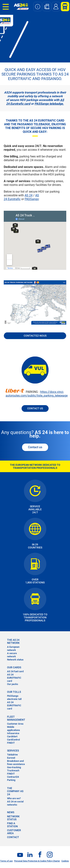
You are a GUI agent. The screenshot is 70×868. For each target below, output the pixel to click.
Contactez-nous (35, 336)
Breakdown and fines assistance (16, 763)
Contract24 (13, 777)
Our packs (13, 684)
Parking (11, 780)
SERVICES (13, 751)
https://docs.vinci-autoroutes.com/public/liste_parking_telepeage (37, 394)
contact (13, 837)
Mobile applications (14, 729)
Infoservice (13, 733)
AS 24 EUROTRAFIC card (14, 678)
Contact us (35, 447)
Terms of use (6, 861)
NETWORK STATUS (13, 818)
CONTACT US (35, 408)
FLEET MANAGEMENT (16, 718)
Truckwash (13, 770)
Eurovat (11, 758)
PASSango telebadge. (49, 104)
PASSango (32, 199)
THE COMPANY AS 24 (15, 791)
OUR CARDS (14, 667)
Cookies (65, 861)
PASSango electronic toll (14, 697)
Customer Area (15, 724)
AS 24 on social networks (15, 803)
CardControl (13, 740)
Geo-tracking (14, 767)
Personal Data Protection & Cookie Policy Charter (37, 861)
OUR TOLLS (14, 692)
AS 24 (29, 195)
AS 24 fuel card (15, 671)
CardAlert (12, 736)
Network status (15, 660)
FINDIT (11, 743)
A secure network (12, 655)
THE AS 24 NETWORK (13, 641)
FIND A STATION (12, 825)
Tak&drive (12, 755)
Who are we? (14, 798)
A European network (13, 648)
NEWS (11, 812)
